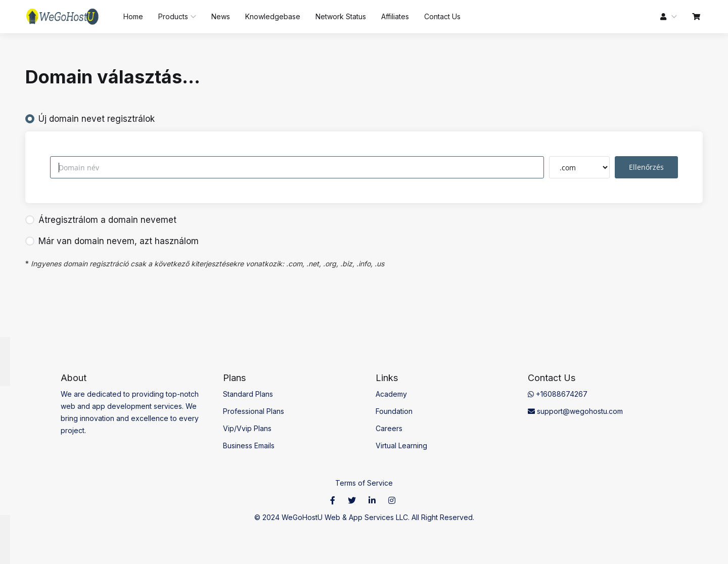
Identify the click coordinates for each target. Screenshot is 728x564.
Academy (391, 394)
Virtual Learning (401, 445)
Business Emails (249, 445)
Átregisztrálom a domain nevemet (101, 220)
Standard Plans (248, 394)
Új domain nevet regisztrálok (90, 119)
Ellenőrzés (646, 167)
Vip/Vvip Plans (247, 428)
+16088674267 (558, 394)
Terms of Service (364, 483)
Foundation (394, 411)
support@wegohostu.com (575, 411)
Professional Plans (254, 411)
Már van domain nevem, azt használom (112, 241)
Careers (389, 428)
